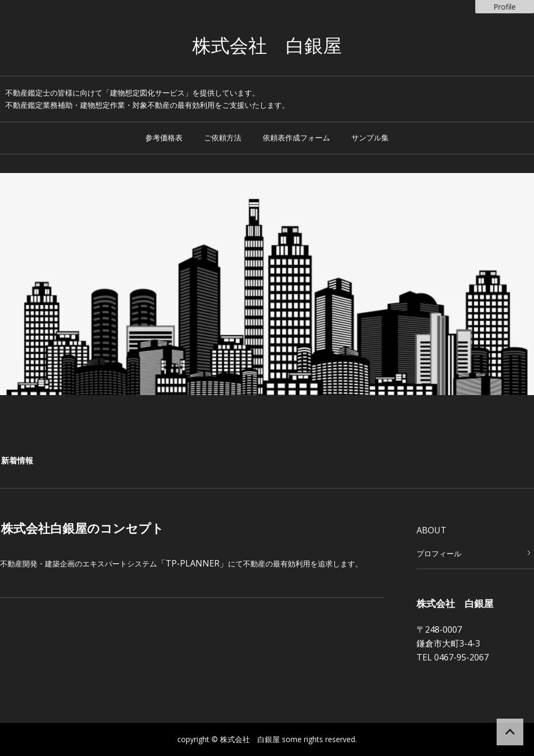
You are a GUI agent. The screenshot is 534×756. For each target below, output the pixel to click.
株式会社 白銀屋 (267, 47)
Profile (505, 7)
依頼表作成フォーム (296, 137)
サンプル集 (370, 137)
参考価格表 (164, 137)
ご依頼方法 (223, 137)
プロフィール (439, 553)
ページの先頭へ (510, 732)
